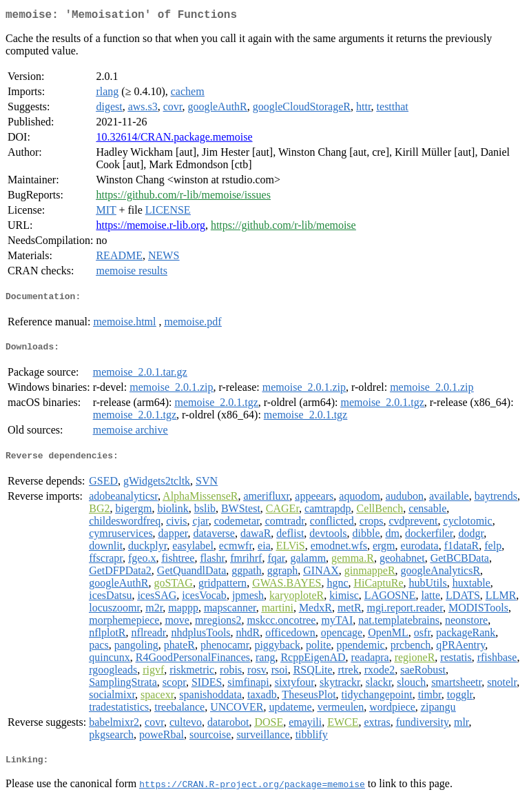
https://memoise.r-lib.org (150, 228)
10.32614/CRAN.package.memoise (174, 140)
